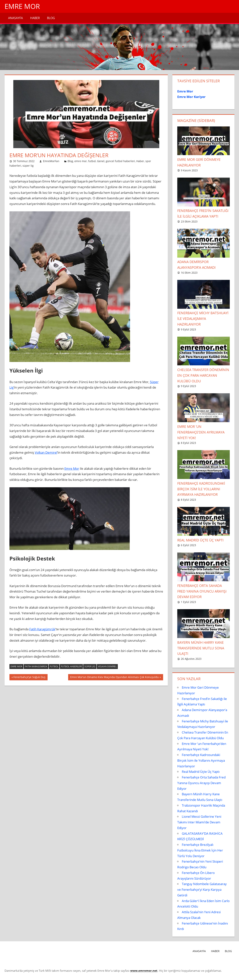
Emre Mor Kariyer (191, 97)
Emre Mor (22, 6)
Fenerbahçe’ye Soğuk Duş (29, 677)
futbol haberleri (71, 666)
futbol (92, 161)
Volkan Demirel (46, 452)
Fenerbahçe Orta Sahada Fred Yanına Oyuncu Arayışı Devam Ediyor (202, 591)
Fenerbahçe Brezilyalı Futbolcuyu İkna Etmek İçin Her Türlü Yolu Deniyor (200, 850)
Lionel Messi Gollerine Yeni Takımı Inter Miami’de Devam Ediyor (199, 822)
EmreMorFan (51, 161)
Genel (101, 161)
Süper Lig (90, 666)
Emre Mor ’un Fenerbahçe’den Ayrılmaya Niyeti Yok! (201, 432)
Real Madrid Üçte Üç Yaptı (200, 540)
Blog (51, 18)
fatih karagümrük (36, 666)
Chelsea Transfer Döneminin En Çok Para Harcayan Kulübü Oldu (203, 375)
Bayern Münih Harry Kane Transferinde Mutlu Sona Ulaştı (201, 648)
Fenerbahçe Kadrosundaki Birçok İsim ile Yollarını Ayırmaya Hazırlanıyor (201, 489)
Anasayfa (15, 18)
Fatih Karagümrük (42, 629)
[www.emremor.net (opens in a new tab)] (144, 971)
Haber (35, 18)
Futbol (54, 666)
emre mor (81, 161)
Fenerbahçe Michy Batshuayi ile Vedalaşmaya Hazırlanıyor (203, 319)
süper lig (28, 166)
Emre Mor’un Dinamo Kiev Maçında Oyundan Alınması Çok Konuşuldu (114, 677)
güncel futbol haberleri (120, 161)
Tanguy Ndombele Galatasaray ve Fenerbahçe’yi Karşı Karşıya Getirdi (202, 890)
